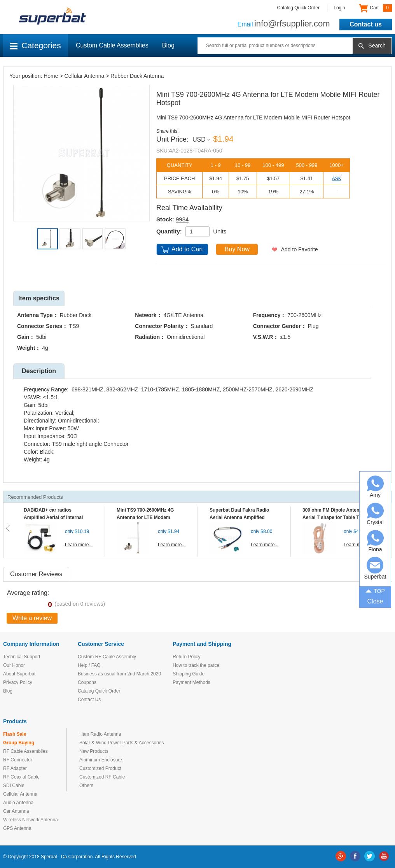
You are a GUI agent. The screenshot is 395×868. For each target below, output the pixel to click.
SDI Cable (14, 786)
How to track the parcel (197, 665)
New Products (94, 751)
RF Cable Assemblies (25, 751)
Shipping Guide (189, 674)
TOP (375, 590)
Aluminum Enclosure (101, 760)
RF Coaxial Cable (21, 777)
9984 (182, 219)
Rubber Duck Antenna (137, 76)
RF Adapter (15, 768)
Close (375, 601)
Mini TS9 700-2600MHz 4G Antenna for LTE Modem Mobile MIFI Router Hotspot (147, 517)
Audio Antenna (18, 803)
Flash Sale (15, 734)
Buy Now (237, 249)
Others (86, 786)
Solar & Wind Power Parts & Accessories (121, 743)
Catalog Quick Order (298, 8)
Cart (375, 8)
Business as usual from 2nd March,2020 (119, 674)
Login (339, 8)
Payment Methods (191, 682)
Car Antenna (16, 811)
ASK (337, 179)
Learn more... (79, 545)
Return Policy (186, 657)
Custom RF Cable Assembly (107, 657)
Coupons (87, 682)
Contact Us (89, 700)
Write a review (32, 618)
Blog (168, 45)
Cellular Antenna (85, 76)
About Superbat (19, 674)
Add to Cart (187, 249)
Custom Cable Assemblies (112, 45)
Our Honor (14, 665)
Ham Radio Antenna (100, 734)
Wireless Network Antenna (31, 820)
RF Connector (18, 760)
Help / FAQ (89, 665)
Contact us (366, 24)
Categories (36, 45)
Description (39, 371)
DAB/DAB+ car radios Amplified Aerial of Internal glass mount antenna (53, 517)
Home (51, 76)
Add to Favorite (300, 249)
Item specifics (39, 298)
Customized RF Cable (102, 777)
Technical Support (22, 657)
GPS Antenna (17, 828)
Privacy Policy (18, 682)
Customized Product (100, 768)
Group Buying (19, 743)
